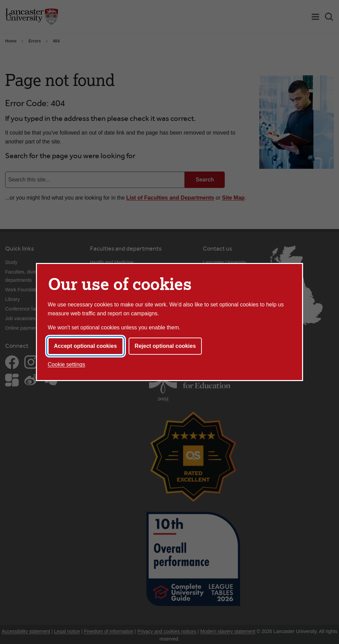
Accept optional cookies (86, 346)
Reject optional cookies (165, 346)
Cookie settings (67, 364)
